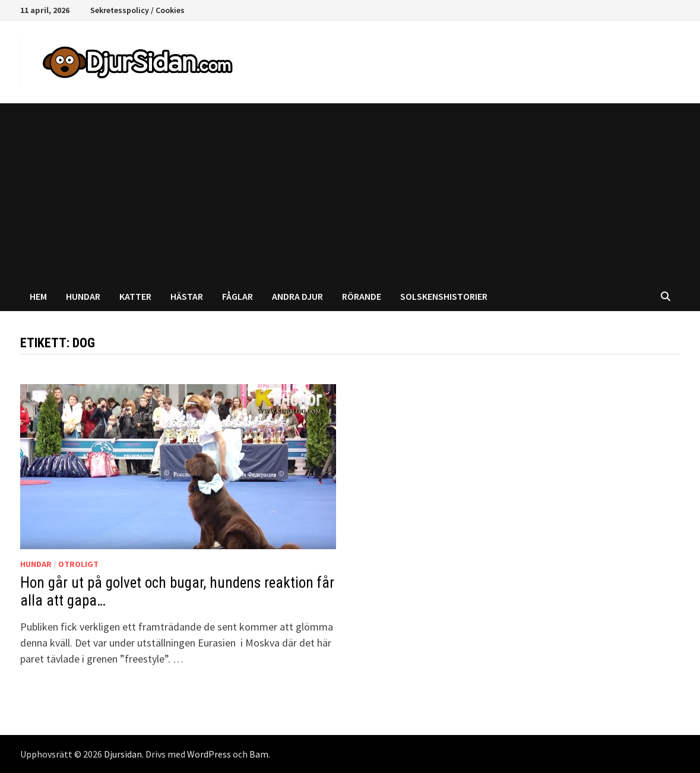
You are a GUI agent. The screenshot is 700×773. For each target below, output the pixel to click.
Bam (259, 754)
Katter (135, 296)
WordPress (209, 754)
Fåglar (237, 296)
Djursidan (123, 754)
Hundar (83, 296)
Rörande (362, 296)
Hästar (187, 296)
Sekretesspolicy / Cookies (137, 10)
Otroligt (78, 564)
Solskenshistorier (444, 296)
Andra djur (297, 296)
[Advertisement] (350, 192)
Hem (38, 296)
